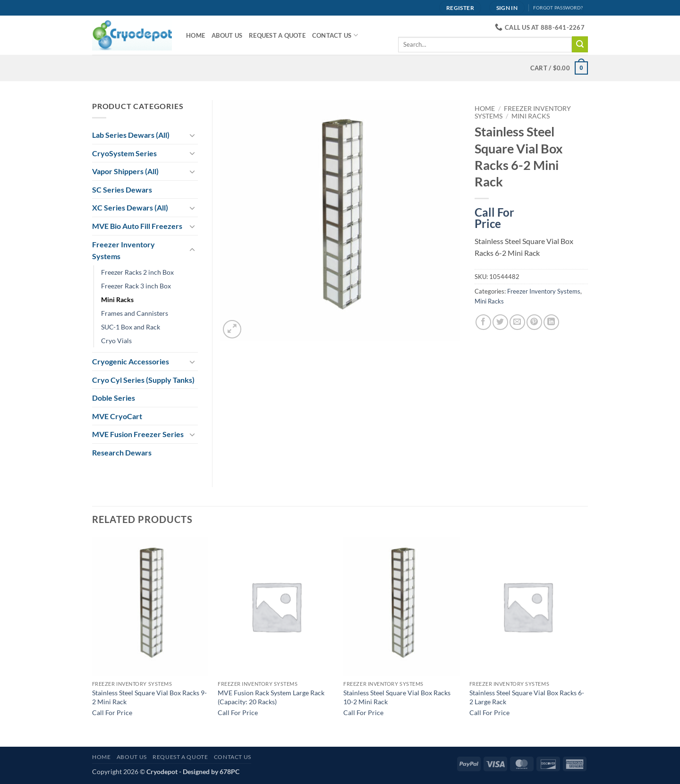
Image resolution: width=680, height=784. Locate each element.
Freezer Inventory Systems (544, 291)
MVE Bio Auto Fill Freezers (137, 226)
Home (195, 35)
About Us (227, 35)
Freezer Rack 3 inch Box (136, 286)
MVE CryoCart (117, 416)
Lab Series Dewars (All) (131, 135)
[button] (232, 329)
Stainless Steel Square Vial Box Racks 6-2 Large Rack (527, 697)
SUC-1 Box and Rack (131, 327)
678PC (229, 771)
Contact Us (335, 35)
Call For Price (494, 216)
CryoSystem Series (124, 153)
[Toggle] (192, 135)
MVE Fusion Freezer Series (138, 434)
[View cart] (559, 68)
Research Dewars (122, 452)
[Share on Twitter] (500, 322)
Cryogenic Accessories (131, 361)
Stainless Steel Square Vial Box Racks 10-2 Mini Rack (397, 697)
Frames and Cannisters (135, 313)
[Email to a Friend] (517, 322)
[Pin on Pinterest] (534, 322)
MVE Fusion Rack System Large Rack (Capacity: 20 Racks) (271, 697)
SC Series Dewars (122, 190)
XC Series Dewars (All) (130, 207)
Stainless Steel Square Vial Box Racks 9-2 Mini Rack (149, 697)
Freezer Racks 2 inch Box (137, 272)
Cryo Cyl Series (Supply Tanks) (143, 380)
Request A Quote (277, 35)
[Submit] (580, 44)
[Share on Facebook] (483, 322)
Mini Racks (531, 116)
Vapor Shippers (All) (125, 171)
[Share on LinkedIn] (551, 322)
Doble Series (114, 398)
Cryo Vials (116, 341)
